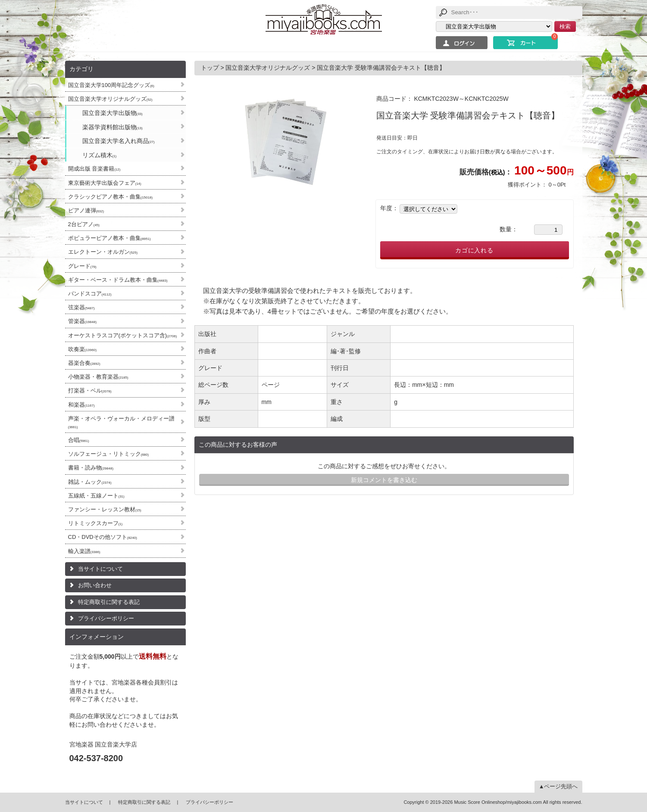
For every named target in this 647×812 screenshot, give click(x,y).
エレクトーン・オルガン (103, 252)
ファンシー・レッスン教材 (105, 509)
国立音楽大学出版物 (113, 113)
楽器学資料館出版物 (113, 127)
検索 (565, 26)
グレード (82, 266)
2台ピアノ (84, 224)
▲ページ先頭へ (558, 786)
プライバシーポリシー (106, 618)
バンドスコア (90, 294)
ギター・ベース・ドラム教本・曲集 (118, 280)
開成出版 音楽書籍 (94, 169)
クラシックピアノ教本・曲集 (111, 197)
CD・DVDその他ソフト (103, 537)
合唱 (79, 440)
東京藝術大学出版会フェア (105, 183)
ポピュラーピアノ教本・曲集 (109, 238)
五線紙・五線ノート (96, 496)
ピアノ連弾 (86, 210)
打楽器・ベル (90, 390)
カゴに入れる (475, 250)
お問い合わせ (95, 585)
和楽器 (81, 405)
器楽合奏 (84, 363)
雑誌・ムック (90, 482)
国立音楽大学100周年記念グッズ (111, 85)
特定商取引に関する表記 (109, 602)
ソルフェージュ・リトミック (109, 454)
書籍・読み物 (91, 468)
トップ (211, 68)
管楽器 (83, 321)
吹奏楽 (83, 349)
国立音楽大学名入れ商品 (119, 141)
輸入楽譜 (84, 551)
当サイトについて (100, 569)
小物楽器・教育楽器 (98, 377)
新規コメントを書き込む (384, 480)
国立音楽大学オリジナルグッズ (110, 99)
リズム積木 (100, 155)
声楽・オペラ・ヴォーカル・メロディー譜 (121, 422)
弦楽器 (81, 307)
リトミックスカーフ (95, 523)
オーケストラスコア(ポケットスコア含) (123, 335)
